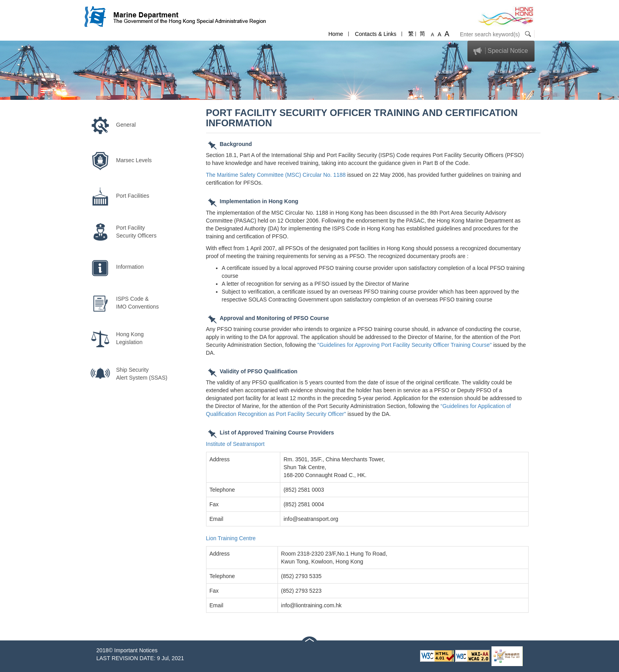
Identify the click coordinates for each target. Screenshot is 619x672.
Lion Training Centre (231, 538)
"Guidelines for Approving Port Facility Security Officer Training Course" (405, 345)
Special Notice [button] (508, 51)
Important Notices (136, 650)
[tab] (501, 51)
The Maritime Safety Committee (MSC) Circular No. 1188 (276, 175)
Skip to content (18, 4)
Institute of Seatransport (235, 444)
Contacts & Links (376, 34)
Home (336, 34)
